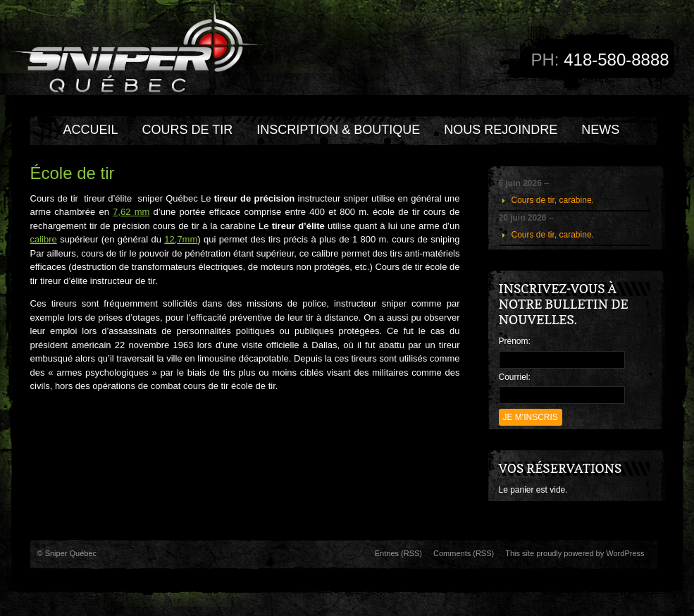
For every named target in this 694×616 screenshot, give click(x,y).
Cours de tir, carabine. (553, 200)
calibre (44, 239)
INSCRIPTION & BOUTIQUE (338, 130)
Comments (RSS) (464, 553)
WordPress (625, 553)
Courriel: (515, 377)
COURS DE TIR (188, 130)
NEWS (600, 130)
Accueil (91, 130)
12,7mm (181, 239)
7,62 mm (131, 212)
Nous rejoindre (501, 130)
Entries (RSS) (398, 553)
